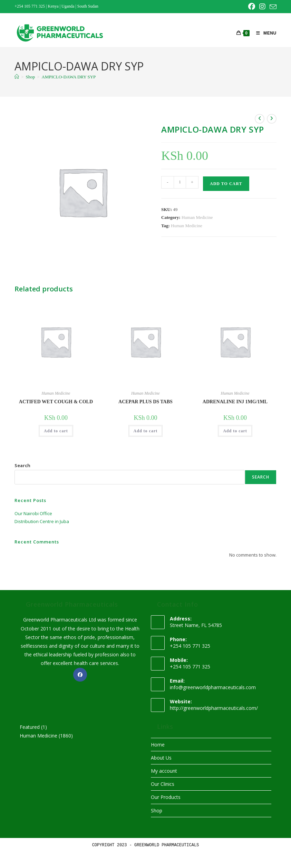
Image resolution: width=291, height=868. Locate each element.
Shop (157, 811)
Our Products (166, 797)
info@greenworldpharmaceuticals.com (213, 687)
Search (22, 465)
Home (158, 745)
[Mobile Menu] (264, 33)
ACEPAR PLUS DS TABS (145, 402)
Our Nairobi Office (33, 513)
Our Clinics (163, 784)
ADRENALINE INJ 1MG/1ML (235, 402)
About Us (161, 758)
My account (164, 771)
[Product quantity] (180, 182)
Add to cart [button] (56, 431)
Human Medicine (197, 217)
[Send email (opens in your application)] (272, 7)
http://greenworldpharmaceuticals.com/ (214, 708)
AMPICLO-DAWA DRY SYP (69, 77)
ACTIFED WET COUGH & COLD (56, 402)
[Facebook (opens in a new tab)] (252, 7)
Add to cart (226, 184)
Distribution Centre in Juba (42, 521)
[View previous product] (260, 119)
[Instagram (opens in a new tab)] (262, 7)
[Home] (17, 77)
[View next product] (272, 119)
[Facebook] (80, 675)
